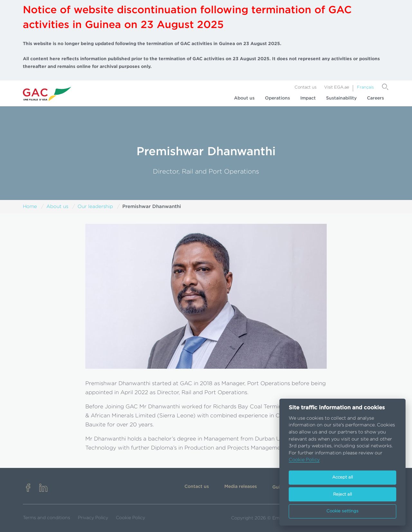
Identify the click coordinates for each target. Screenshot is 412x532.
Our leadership (95, 207)
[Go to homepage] (47, 94)
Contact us (305, 87)
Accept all (342, 477)
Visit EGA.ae (337, 87)
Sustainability (341, 98)
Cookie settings (342, 511)
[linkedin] (43, 488)
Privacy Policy (93, 518)
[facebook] (28, 488)
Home (30, 207)
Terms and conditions (47, 518)
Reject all (342, 494)
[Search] (385, 87)
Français (365, 87)
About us (244, 98)
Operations (277, 98)
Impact (308, 98)
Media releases (241, 487)
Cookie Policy (131, 518)
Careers (375, 98)
